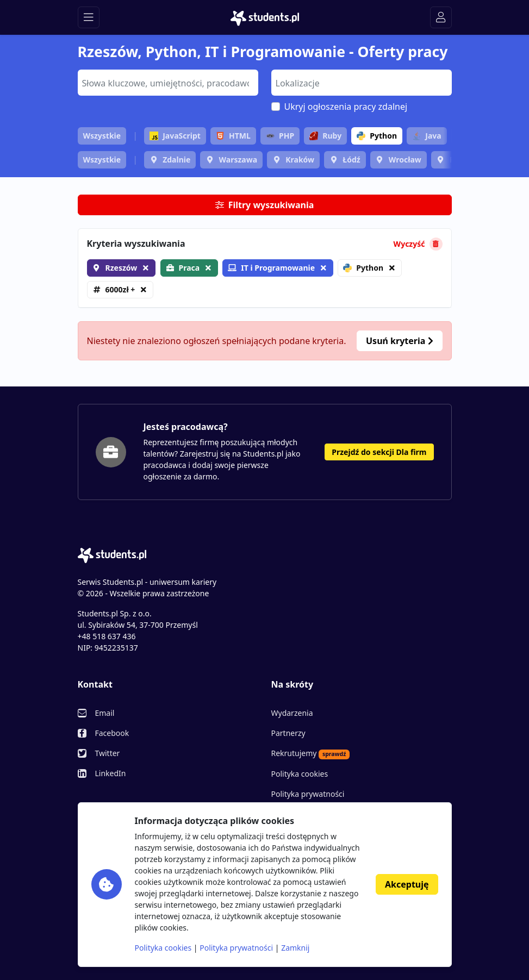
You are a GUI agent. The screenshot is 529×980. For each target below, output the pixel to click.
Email (105, 713)
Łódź (351, 160)
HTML (233, 136)
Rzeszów (122, 268)
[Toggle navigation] (89, 17)
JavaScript (175, 136)
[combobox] (168, 83)
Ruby (325, 136)
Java (427, 136)
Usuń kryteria (399, 341)
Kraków (300, 160)
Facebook (112, 733)
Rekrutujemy (311, 753)
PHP (280, 136)
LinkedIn (111, 773)
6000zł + (120, 289)
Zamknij (295, 948)
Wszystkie (102, 136)
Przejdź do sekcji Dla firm (379, 452)
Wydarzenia (292, 713)
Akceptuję (407, 884)
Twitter (108, 753)
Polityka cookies (300, 774)
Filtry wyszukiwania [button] (265, 205)
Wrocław (405, 160)
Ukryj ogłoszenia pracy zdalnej (346, 107)
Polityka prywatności (308, 794)
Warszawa (238, 160)
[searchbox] (167, 82)
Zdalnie (176, 160)
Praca (189, 268)
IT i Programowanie (271, 268)
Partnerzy (288, 733)
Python (377, 136)
